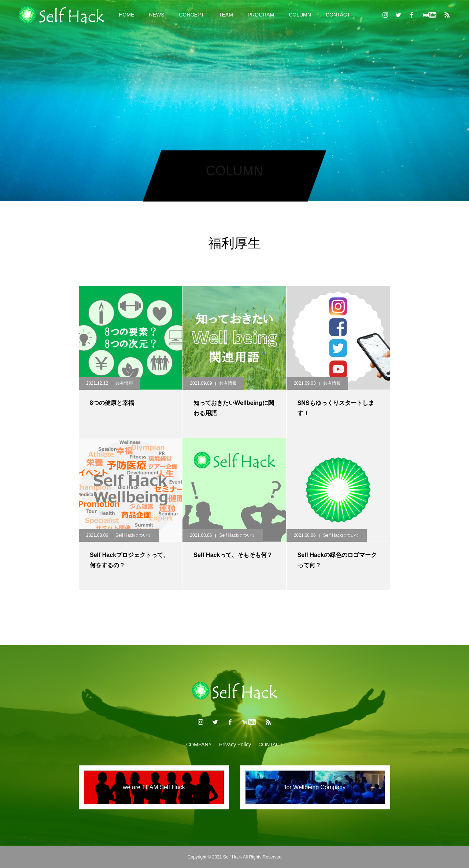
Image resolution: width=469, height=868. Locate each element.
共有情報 (124, 383)
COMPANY (199, 745)
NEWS (157, 15)
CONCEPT (192, 15)
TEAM (226, 15)
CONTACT (338, 15)
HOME (127, 15)
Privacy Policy (235, 745)
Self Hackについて (134, 535)
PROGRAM (261, 15)
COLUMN (300, 15)
